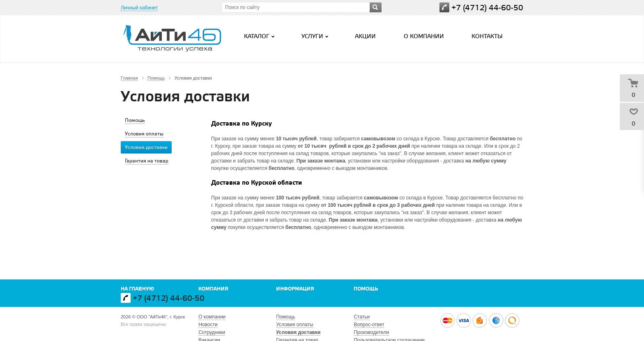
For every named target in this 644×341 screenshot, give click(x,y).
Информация (295, 289)
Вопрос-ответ (369, 325)
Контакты (487, 37)
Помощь (366, 289)
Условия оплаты (294, 325)
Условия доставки (298, 332)
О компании (424, 37)
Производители (371, 332)
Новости (208, 325)
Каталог (260, 37)
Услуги (316, 37)
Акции (365, 37)
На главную (137, 289)
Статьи (362, 317)
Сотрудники (212, 332)
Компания (213, 289)
